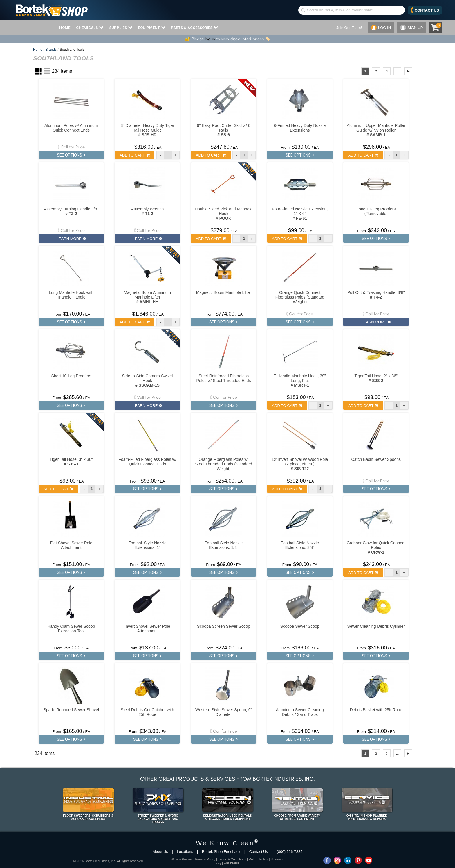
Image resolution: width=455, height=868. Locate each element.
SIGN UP (411, 28)
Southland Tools (72, 50)
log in (210, 39)
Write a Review (182, 859)
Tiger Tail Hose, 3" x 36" (71, 462)
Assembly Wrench (148, 211)
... (397, 71)
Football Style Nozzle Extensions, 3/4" (300, 545)
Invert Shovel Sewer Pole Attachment (147, 629)
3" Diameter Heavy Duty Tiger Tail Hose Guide (148, 130)
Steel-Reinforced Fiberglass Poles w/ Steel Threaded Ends (224, 378)
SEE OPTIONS (71, 155)
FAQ (218, 863)
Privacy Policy (205, 859)
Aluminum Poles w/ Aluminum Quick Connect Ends (71, 128)
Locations (185, 852)
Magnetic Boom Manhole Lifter (224, 292)
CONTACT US (425, 10)
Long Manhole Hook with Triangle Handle (71, 295)
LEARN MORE (71, 239)
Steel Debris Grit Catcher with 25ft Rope (147, 712)
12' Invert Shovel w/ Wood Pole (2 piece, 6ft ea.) (300, 464)
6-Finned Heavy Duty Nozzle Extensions (300, 128)
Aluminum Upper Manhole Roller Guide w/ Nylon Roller (376, 130)
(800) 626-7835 (290, 852)
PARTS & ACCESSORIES (194, 28)
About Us (160, 852)
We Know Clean (228, 843)
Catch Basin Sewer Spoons (376, 459)
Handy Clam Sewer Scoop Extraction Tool (71, 629)
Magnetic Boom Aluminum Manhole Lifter (148, 297)
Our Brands (232, 863)
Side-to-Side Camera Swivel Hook (147, 381)
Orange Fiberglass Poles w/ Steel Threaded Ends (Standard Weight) (224, 464)
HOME (65, 28)
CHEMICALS (90, 28)
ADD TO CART (135, 155)
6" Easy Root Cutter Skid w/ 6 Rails (224, 130)
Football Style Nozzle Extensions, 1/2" (224, 545)
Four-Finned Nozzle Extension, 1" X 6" (300, 214)
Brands (51, 50)
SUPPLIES (121, 28)
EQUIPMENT (152, 28)
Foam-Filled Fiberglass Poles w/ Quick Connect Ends (147, 462)
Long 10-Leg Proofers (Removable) (376, 211)
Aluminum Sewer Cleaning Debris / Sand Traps (300, 712)
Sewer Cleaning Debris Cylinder (376, 626)
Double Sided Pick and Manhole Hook (224, 214)
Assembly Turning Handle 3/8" (71, 211)
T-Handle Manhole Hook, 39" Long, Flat (300, 381)
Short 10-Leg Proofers (71, 376)
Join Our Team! (349, 28)
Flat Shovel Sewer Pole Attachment (71, 545)
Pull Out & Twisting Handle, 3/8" (376, 295)
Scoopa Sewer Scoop (300, 626)
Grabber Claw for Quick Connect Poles (376, 547)
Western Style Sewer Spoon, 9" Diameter (224, 712)
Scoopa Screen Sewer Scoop (224, 626)
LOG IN (381, 28)
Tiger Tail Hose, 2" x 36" (376, 378)
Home (38, 50)
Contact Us (259, 852)
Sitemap (277, 859)
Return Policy (258, 859)
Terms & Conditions (232, 859)
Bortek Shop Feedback (221, 852)
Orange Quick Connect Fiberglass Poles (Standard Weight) (300, 297)
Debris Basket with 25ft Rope (376, 710)
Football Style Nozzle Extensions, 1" (147, 545)
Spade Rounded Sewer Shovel (71, 710)
